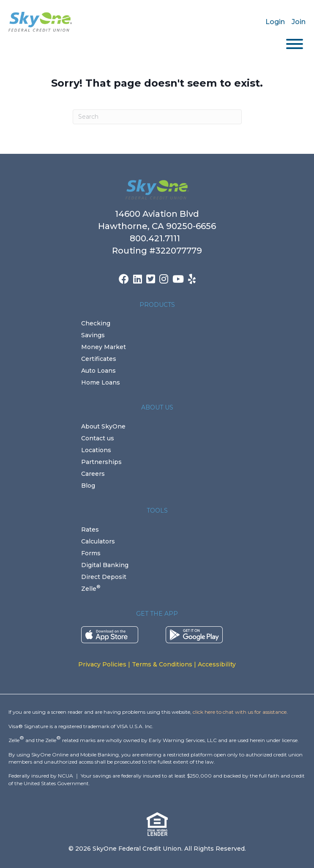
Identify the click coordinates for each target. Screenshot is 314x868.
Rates (90, 530)
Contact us (98, 438)
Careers (93, 474)
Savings (93, 335)
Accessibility (217, 664)
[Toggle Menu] (295, 44)
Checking (96, 323)
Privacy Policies (102, 664)
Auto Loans (98, 371)
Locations (96, 450)
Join (299, 22)
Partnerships (101, 462)
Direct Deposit (104, 577)
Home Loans (101, 382)
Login (275, 22)
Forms (91, 553)
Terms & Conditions (162, 664)
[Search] (157, 117)
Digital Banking (105, 565)
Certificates (99, 359)
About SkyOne (103, 426)
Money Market (104, 347)
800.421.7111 (157, 238)
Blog (88, 486)
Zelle (91, 589)
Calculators (98, 541)
